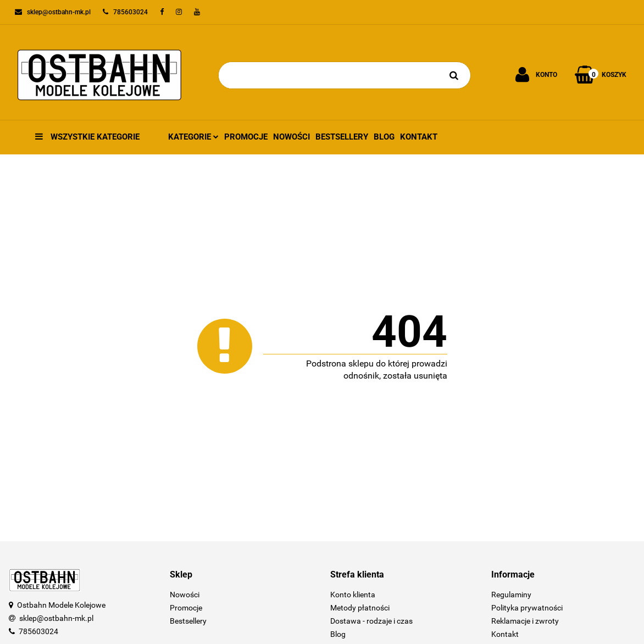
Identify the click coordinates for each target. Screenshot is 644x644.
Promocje (246, 137)
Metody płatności (360, 608)
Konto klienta (353, 595)
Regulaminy (511, 595)
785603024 (38, 631)
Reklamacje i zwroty (525, 621)
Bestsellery (342, 137)
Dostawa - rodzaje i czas (371, 621)
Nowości (292, 137)
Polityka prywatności (527, 608)
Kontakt (419, 137)
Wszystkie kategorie (87, 137)
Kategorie (193, 137)
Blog (384, 137)
